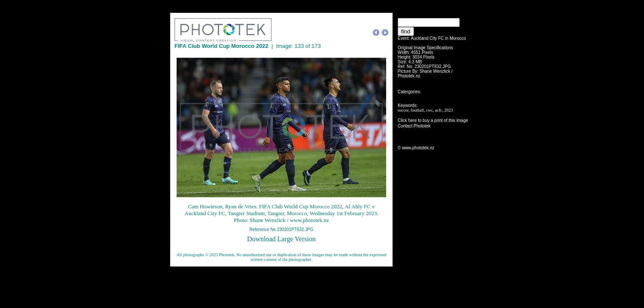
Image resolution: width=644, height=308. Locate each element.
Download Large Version (281, 239)
